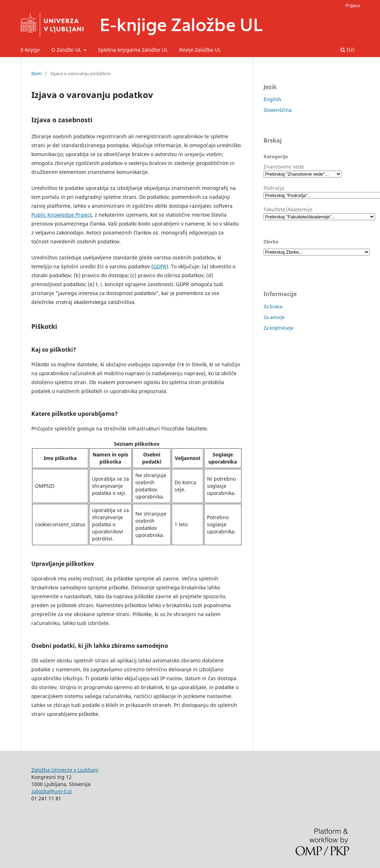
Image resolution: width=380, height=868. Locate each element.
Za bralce (273, 306)
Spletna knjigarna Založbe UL (133, 50)
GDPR (160, 266)
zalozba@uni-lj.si (52, 791)
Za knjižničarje (278, 328)
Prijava (353, 5)
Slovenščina (278, 110)
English (272, 99)
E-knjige (30, 50)
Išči (348, 50)
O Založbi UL (67, 50)
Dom (37, 73)
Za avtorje (274, 317)
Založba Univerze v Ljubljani (65, 770)
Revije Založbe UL (200, 50)
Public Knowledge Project (62, 215)
